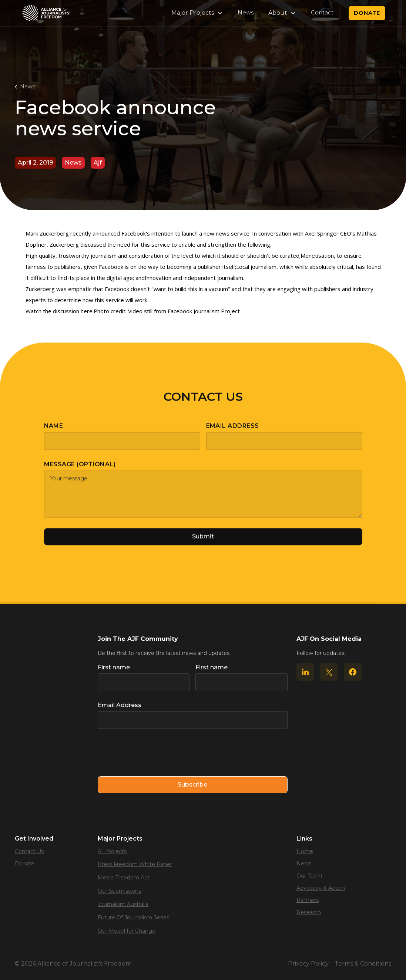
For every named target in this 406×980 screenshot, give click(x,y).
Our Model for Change (127, 931)
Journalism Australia (123, 904)
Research (309, 912)
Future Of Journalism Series (133, 918)
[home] (46, 13)
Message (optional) (80, 469)
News (246, 12)
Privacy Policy (308, 964)
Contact (322, 12)
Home (305, 851)
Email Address (233, 431)
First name (114, 667)
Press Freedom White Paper (135, 864)
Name (54, 431)
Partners (308, 900)
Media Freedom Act (124, 878)
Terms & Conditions (363, 964)
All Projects (112, 851)
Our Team (309, 876)
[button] (197, 13)
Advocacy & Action (321, 888)
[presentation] (154, 753)
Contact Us (29, 851)
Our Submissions (119, 891)
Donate (367, 13)
